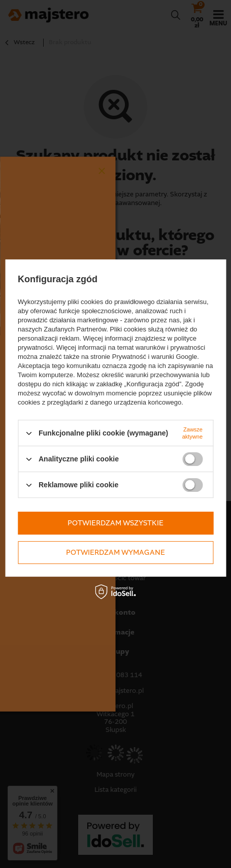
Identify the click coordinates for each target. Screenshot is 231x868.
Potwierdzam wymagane (115, 553)
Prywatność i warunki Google (155, 357)
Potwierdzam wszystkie (115, 523)
